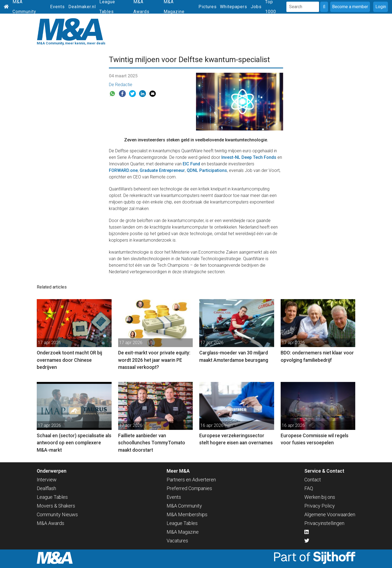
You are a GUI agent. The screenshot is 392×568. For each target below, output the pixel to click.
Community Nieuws (57, 514)
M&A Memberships (187, 514)
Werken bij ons (320, 497)
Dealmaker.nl (82, 7)
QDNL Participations (207, 170)
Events (57, 7)
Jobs (256, 7)
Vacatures (177, 541)
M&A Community (184, 506)
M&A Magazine (183, 532)
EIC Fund (191, 164)
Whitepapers (234, 7)
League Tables (52, 497)
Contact (313, 480)
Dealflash (46, 488)
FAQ (309, 488)
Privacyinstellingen (324, 523)
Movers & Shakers (56, 506)
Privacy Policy (320, 506)
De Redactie (121, 85)
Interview (47, 480)
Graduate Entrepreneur (162, 170)
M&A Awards (50, 523)
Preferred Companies (189, 488)
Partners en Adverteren (191, 480)
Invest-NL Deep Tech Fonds (249, 157)
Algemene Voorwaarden (330, 514)
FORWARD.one (123, 170)
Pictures (208, 7)
